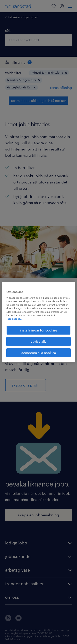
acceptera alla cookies (39, 353)
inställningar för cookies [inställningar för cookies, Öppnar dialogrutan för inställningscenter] (39, 330)
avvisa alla (39, 341)
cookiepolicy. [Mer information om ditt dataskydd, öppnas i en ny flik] (14, 319)
